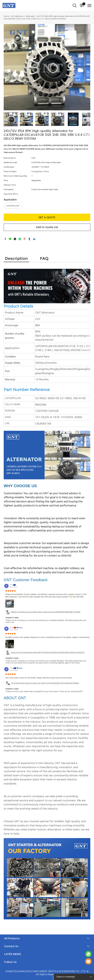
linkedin (34, 239)
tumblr (29, 239)
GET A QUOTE (47, 217)
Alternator (30, 16)
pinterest (25, 239)
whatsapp (20, 239)
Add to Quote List (47, 227)
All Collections (17, 16)
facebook (5, 239)
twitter (15, 239)
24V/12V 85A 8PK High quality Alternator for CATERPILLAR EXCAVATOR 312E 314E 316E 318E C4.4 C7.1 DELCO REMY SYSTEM (47, 17)
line (10, 239)
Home (6, 16)
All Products (12, 938)
